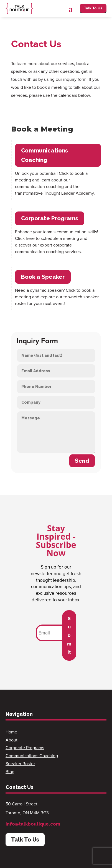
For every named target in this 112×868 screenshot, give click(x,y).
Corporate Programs (50, 218)
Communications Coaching (44, 155)
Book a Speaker (43, 277)
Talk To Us (93, 8)
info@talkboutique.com (33, 824)
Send (82, 461)
